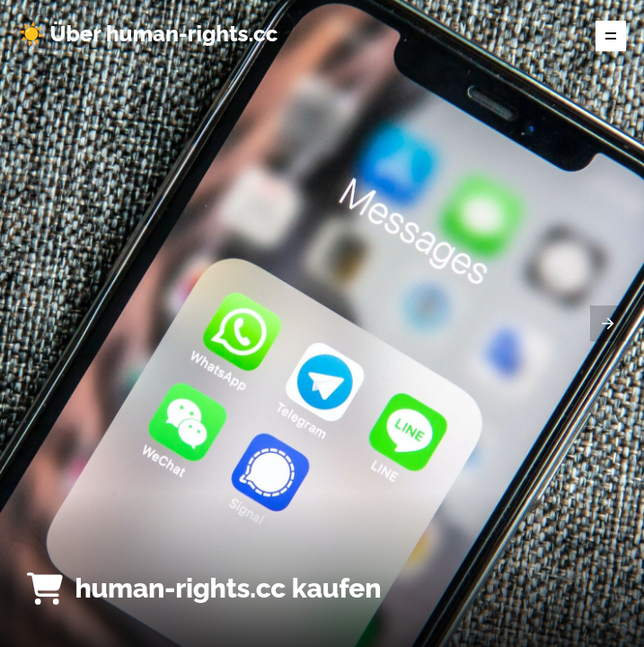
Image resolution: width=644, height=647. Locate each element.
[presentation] (608, 323)
